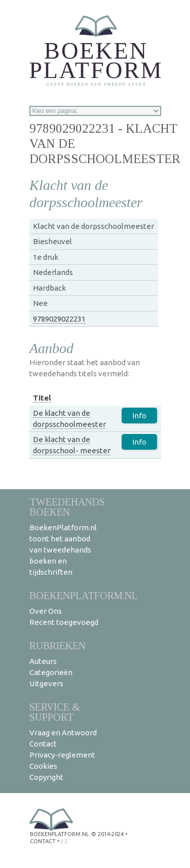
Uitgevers (46, 683)
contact (43, 841)
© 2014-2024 (107, 834)
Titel (42, 398)
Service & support (55, 712)
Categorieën (51, 672)
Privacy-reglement (62, 755)
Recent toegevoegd (64, 622)
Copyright (46, 777)
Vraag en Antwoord (63, 733)
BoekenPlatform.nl (84, 595)
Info (139, 416)
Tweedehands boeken (67, 507)
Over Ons (46, 611)
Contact (43, 744)
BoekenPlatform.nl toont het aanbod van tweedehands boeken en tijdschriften (63, 550)
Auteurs (43, 661)
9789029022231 (59, 319)
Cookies (43, 766)
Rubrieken (58, 645)
